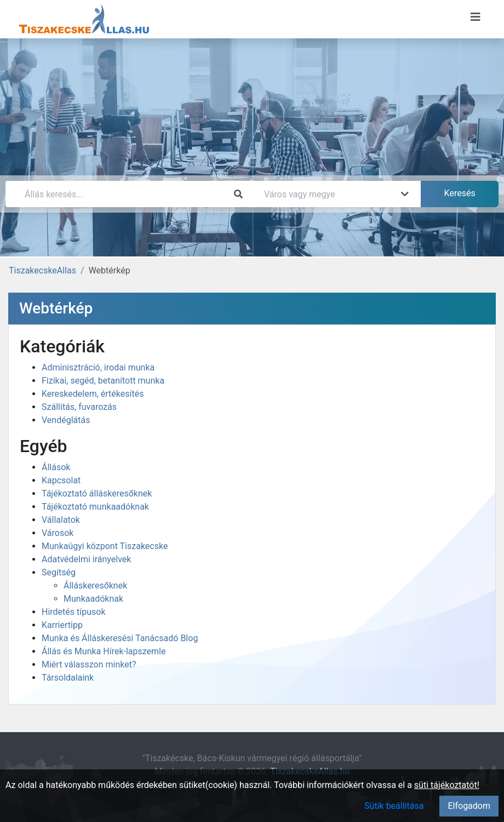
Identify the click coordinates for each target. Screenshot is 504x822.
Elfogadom (469, 806)
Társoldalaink (68, 678)
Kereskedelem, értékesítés (93, 394)
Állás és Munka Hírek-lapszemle (104, 651)
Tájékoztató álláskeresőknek (97, 493)
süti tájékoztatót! (447, 785)
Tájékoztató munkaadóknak (95, 507)
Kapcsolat (61, 480)
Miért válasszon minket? (89, 664)
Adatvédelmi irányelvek (86, 559)
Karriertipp (62, 625)
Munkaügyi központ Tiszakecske (105, 546)
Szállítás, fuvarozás (79, 407)
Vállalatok (61, 520)
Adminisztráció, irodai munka (98, 367)
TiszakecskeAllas (42, 270)
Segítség (59, 572)
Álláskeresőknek (95, 586)
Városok (58, 533)
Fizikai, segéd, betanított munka (103, 381)
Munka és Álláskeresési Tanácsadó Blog (120, 638)
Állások (56, 467)
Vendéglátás (66, 420)
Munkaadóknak (93, 599)
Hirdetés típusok (74, 612)
